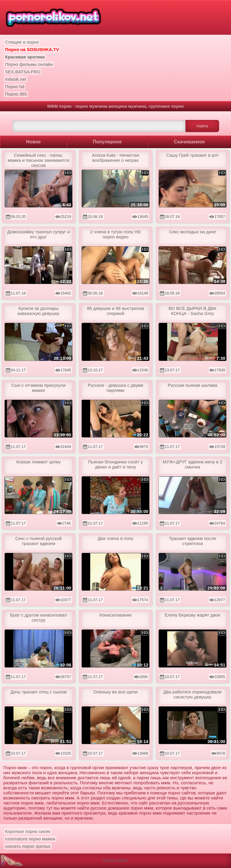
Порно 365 (16, 94)
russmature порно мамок (30, 839)
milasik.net (16, 79)
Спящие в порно (22, 42)
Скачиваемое (190, 142)
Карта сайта (116, 860)
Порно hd (15, 87)
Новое (34, 142)
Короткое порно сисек (28, 831)
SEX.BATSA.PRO (23, 72)
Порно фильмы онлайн (29, 64)
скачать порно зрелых (28, 846)
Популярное (107, 142)
